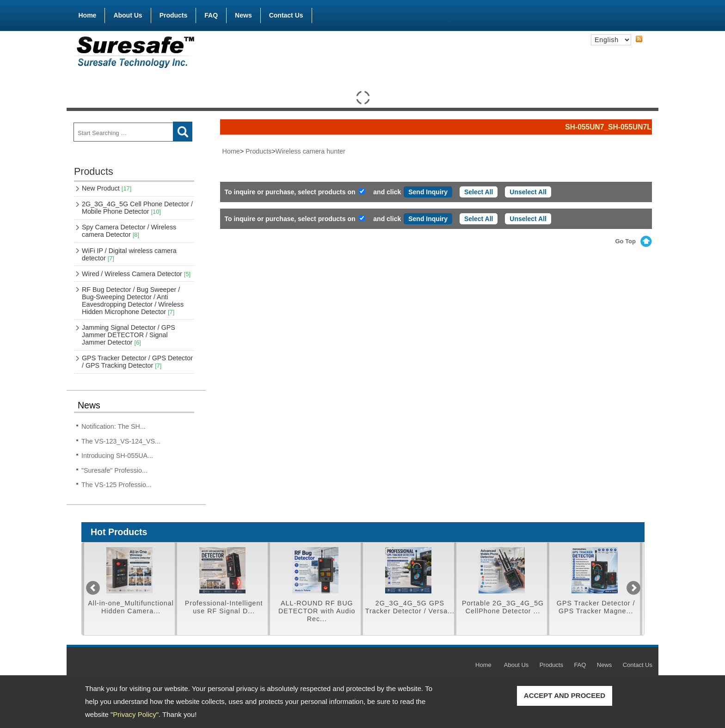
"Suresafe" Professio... (114, 470)
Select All (479, 192)
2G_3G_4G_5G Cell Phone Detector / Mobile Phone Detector (137, 208)
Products (174, 13)
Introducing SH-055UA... (117, 456)
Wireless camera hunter (310, 151)
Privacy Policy (134, 714)
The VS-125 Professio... (117, 485)
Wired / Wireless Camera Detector (136, 274)
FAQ (211, 15)
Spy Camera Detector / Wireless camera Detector (129, 231)
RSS (639, 39)
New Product (107, 188)
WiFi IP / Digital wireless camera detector (129, 254)
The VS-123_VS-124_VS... (121, 441)
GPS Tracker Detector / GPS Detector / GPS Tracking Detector (137, 362)
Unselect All (528, 192)
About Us (128, 15)
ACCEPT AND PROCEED (565, 695)
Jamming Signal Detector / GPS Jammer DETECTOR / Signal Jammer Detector (129, 335)
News (243, 15)
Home (88, 15)
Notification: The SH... (114, 426)
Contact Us (286, 15)
